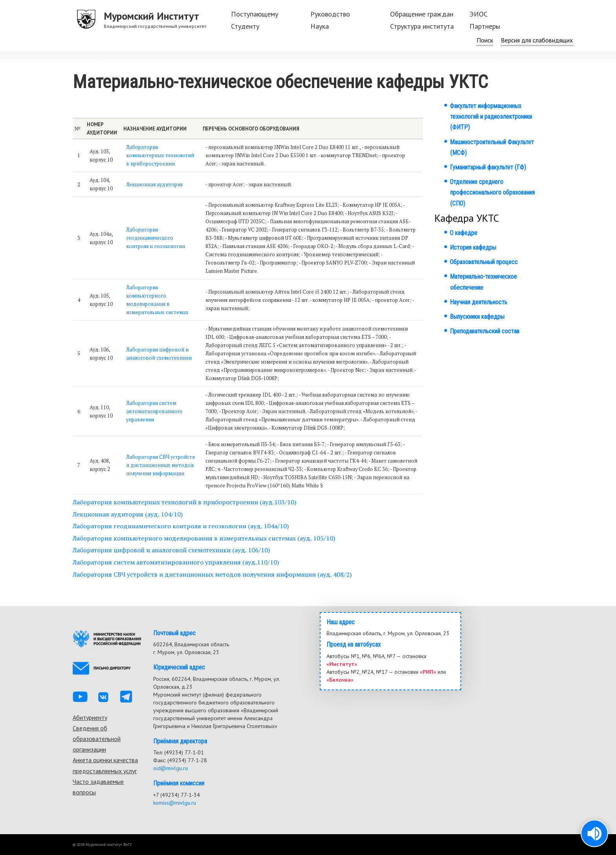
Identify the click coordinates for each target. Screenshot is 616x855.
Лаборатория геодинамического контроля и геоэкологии (156, 238)
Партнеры (485, 26)
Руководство (330, 14)
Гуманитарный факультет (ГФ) (488, 167)
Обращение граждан (422, 14)
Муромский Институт (151, 16)
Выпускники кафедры (477, 317)
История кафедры (473, 247)
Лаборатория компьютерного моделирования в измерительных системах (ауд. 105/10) (204, 538)
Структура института (422, 26)
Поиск (485, 40)
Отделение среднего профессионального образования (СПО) (492, 192)
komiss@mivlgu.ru (175, 803)
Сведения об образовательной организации (97, 739)
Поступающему (255, 14)
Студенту (245, 26)
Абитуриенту (90, 717)
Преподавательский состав (485, 331)
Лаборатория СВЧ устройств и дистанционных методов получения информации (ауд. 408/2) (212, 574)
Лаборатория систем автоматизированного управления (154, 411)
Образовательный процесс (484, 262)
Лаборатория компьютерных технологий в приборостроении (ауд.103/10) (184, 502)
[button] (594, 833)
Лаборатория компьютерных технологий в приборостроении (160, 155)
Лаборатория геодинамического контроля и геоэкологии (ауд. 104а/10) (181, 526)
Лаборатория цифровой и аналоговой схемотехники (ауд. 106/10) (171, 550)
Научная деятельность (478, 302)
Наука (320, 26)
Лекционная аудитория (154, 185)
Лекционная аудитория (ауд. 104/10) (128, 514)
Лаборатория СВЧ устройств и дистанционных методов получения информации (161, 465)
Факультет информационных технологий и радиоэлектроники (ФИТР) (491, 117)
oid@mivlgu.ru (170, 768)
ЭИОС (478, 14)
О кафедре (464, 233)
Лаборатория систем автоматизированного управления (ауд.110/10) (176, 562)
